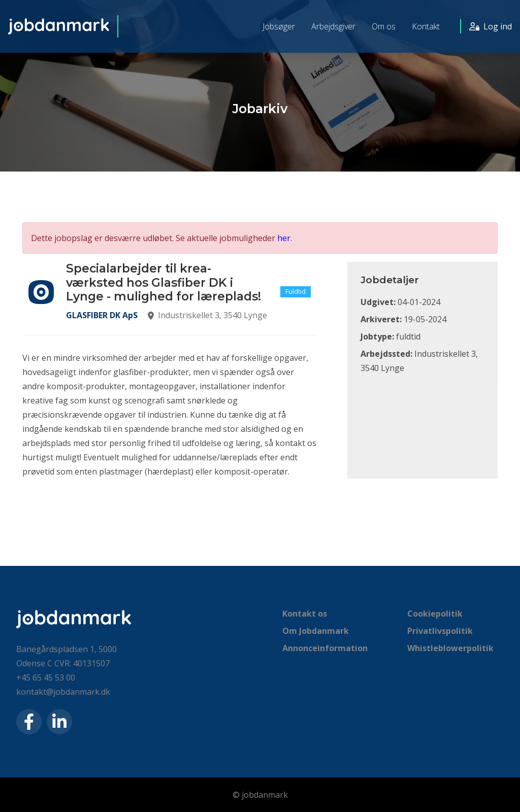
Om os (384, 26)
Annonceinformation (325, 648)
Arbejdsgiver (333, 26)
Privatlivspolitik (440, 631)
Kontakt (426, 26)
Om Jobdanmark (316, 631)
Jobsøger (279, 26)
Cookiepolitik (435, 614)
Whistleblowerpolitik (450, 648)
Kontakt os (305, 614)
